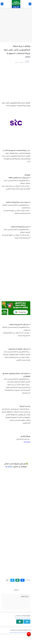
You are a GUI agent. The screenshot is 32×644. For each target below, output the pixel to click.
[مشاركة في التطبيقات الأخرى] (7, 580)
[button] (22, 580)
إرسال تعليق (25, 596)
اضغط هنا (27, 442)
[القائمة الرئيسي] (30, 4)
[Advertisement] (16, 25)
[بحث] (2, 4)
